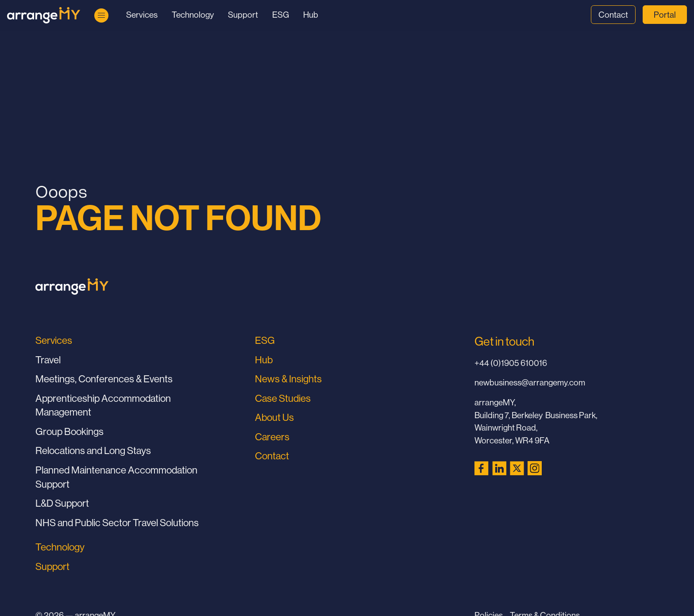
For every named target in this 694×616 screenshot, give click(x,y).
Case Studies (283, 398)
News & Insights (288, 379)
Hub (311, 15)
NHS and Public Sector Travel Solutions (117, 523)
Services (142, 15)
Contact (613, 15)
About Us (274, 417)
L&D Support (62, 503)
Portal (665, 15)
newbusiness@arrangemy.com (530, 382)
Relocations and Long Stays (93, 450)
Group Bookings (69, 431)
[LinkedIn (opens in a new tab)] (499, 468)
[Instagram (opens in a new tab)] (535, 468)
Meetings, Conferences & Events (104, 379)
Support (243, 15)
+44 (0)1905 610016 (511, 363)
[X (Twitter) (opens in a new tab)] (517, 468)
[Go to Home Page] (44, 15)
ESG (281, 15)
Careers (272, 437)
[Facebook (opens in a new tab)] (482, 468)
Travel (48, 360)
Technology (193, 15)
